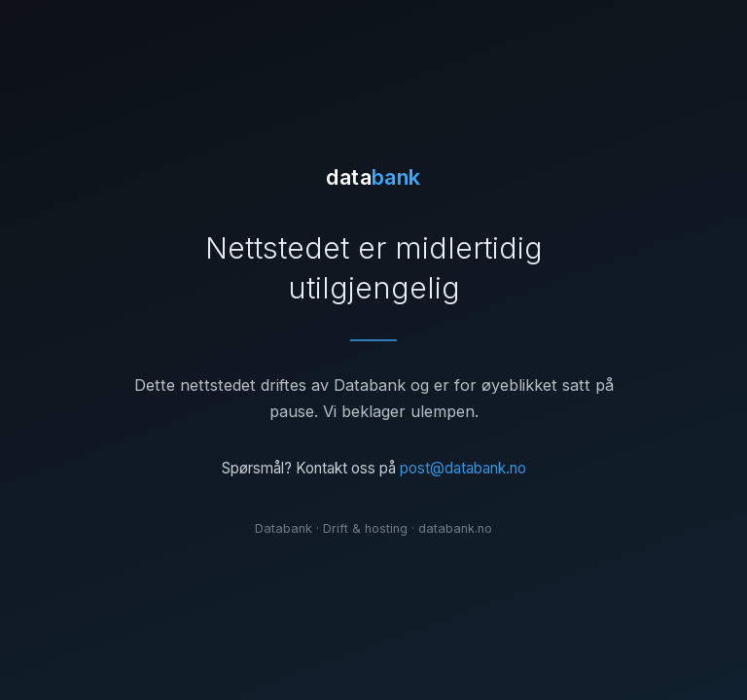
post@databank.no (463, 468)
